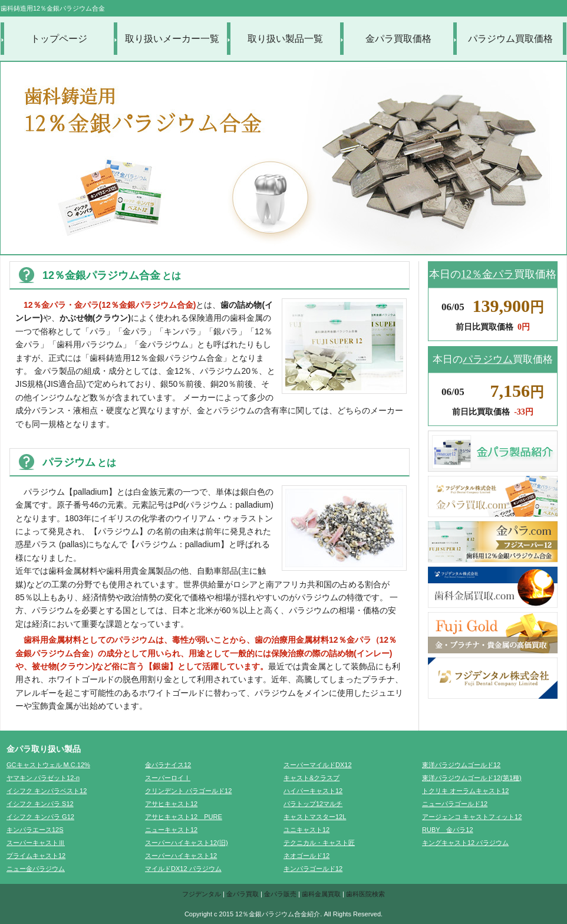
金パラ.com (493, 542)
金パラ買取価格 (398, 39)
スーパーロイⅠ (168, 778)
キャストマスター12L (315, 817)
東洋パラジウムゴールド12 (461, 765)
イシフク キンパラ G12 (40, 817)
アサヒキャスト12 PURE (184, 817)
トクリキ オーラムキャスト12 (465, 791)
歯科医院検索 (365, 894)
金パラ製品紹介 (493, 451)
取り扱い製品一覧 (285, 39)
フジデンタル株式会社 (493, 678)
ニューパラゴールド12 (455, 804)
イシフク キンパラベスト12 (47, 791)
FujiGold (493, 633)
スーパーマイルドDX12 (318, 765)
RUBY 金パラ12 (448, 830)
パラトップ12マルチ (313, 804)
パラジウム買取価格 (510, 39)
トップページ (59, 39)
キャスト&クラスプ (311, 778)
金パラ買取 (243, 894)
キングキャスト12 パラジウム (465, 843)
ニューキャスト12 (171, 830)
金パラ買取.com (493, 496)
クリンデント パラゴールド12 (188, 791)
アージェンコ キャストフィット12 (472, 817)
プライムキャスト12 (36, 856)
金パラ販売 (280, 894)
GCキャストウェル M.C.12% (48, 765)
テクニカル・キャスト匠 (319, 843)
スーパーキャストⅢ (36, 843)
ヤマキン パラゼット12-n (43, 778)
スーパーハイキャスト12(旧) (187, 843)
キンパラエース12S (35, 830)
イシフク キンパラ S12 (40, 804)
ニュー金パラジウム (36, 869)
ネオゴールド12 (306, 856)
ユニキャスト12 (306, 830)
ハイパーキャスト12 (313, 791)
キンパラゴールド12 (313, 869)
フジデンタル (202, 894)
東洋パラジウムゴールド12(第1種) (472, 778)
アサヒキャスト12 (171, 804)
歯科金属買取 (321, 894)
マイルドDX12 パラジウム (183, 869)
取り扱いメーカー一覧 (172, 39)
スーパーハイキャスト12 (181, 856)
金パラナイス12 (168, 765)
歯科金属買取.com (493, 587)
